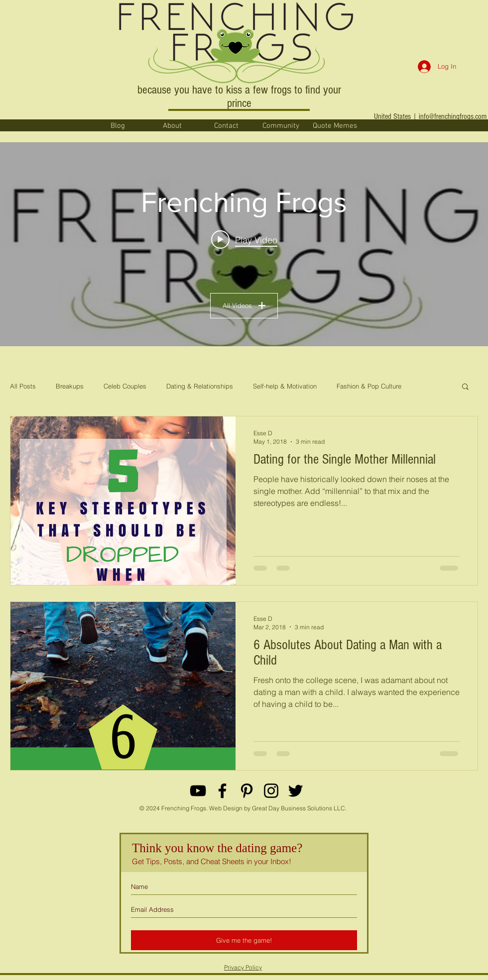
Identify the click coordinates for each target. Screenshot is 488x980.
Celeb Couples (125, 386)
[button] (465, 387)
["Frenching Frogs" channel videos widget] (244, 244)
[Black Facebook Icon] (222, 791)
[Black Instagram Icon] (271, 791)
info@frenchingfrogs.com (453, 116)
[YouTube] (198, 791)
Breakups (70, 386)
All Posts (23, 386)
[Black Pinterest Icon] (247, 791)
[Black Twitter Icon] (296, 791)
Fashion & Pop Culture (369, 386)
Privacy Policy (243, 967)
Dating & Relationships (200, 386)
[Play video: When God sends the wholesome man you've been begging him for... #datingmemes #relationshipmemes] (244, 240)
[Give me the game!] (244, 940)
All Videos (244, 305)
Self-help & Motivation (285, 386)
